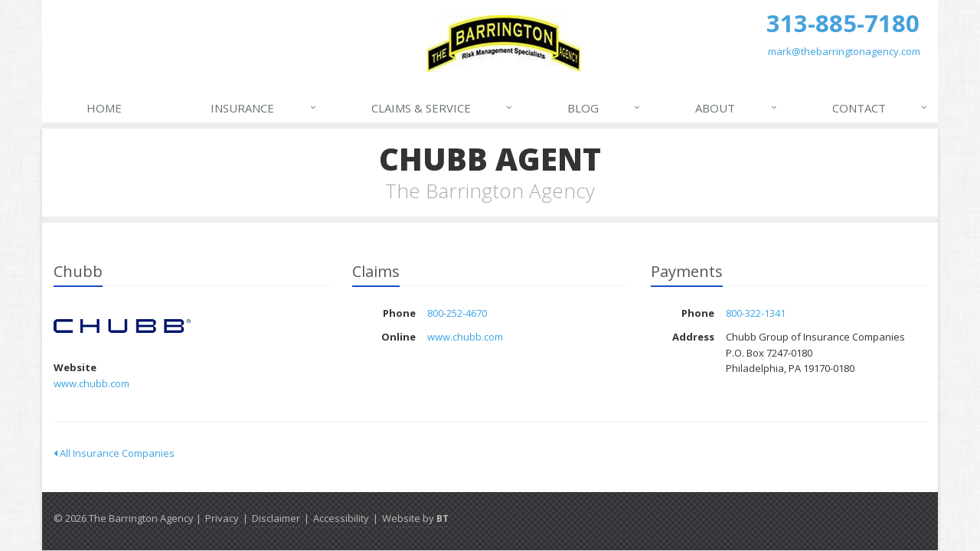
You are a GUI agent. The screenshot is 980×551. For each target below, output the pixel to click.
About (737, 108)
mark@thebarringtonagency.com (844, 51)
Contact (880, 108)
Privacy (222, 518)
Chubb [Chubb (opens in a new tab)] (122, 326)
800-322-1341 (756, 313)
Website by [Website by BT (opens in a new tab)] (415, 518)
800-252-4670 (457, 313)
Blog (604, 108)
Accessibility (341, 518)
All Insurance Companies (114, 453)
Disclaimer (276, 518)
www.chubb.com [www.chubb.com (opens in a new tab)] (91, 383)
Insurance (264, 108)
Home (104, 108)
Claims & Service (443, 108)
